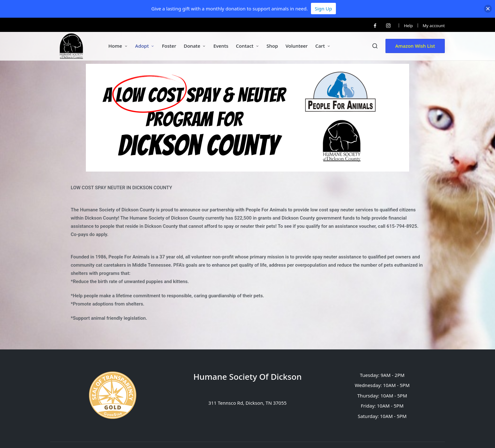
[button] (415, 46)
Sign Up (323, 9)
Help (408, 26)
